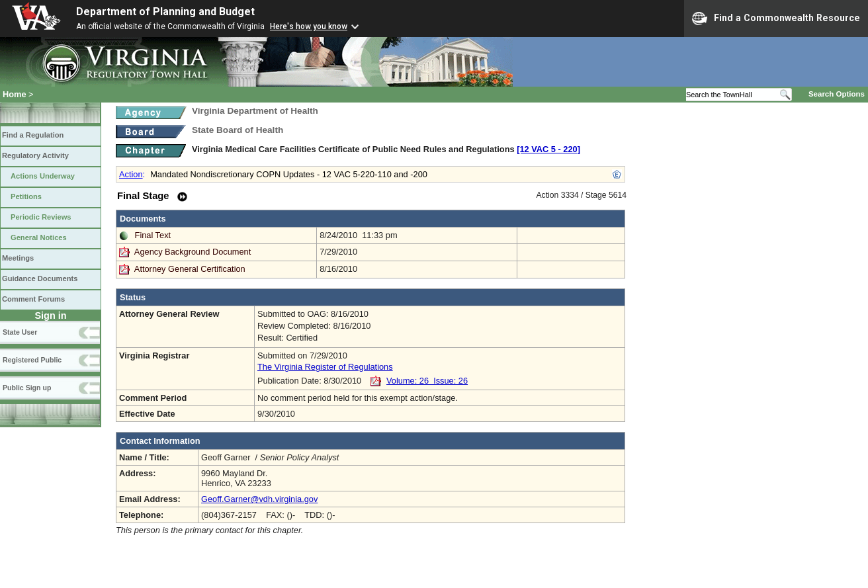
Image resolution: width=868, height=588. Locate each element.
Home (15, 94)
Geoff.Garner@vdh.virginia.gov (259, 499)
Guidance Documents (40, 278)
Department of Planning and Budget (165, 12)
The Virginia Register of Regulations (325, 367)
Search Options (837, 94)
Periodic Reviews (41, 217)
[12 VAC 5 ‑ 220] (548, 149)
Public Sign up (27, 388)
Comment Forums (33, 299)
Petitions (26, 196)
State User (20, 332)
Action (131, 174)
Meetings (18, 258)
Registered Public (32, 360)
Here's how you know (309, 26)
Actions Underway (43, 176)
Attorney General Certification (190, 269)
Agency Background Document (193, 252)
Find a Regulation (33, 135)
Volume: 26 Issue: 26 (427, 381)
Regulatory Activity (35, 155)
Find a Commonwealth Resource (776, 19)
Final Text (153, 235)
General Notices (39, 237)
